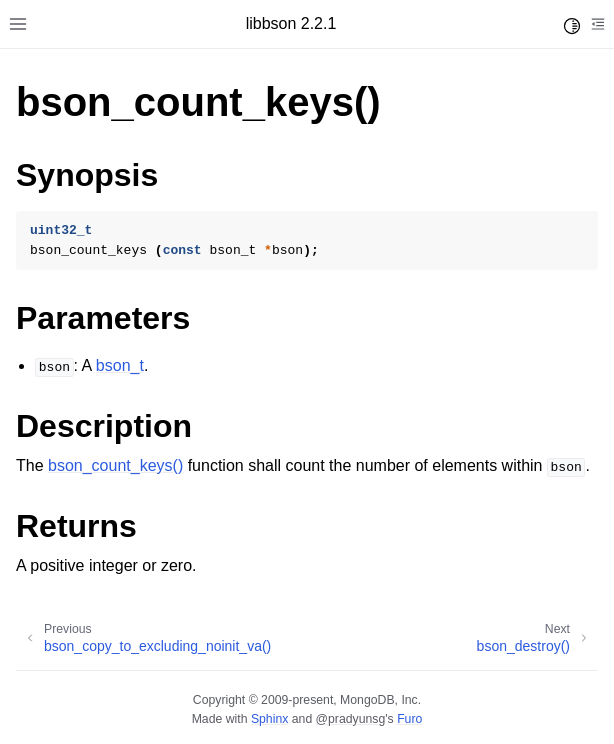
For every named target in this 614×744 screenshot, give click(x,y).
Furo (409, 719)
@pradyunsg (351, 719)
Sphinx (269, 719)
